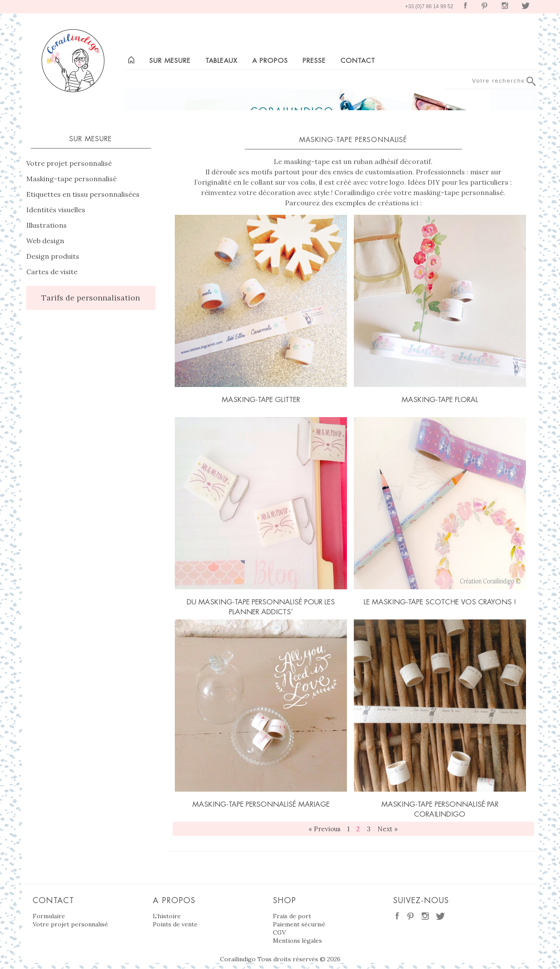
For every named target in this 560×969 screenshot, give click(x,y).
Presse (314, 60)
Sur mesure (170, 60)
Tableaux (221, 60)
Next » (388, 829)
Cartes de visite (52, 272)
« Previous (325, 829)
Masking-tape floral (440, 399)
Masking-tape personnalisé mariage (261, 804)
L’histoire (167, 916)
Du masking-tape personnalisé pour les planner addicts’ (261, 607)
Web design (45, 241)
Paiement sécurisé (299, 924)
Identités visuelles (56, 210)
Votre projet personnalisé (69, 163)
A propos (270, 60)
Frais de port (292, 916)
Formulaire (49, 916)
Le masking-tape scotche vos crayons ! (440, 602)
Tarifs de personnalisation (91, 298)
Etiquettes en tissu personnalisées (83, 194)
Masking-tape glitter (261, 399)
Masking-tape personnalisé (71, 179)
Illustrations (46, 225)
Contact (358, 60)
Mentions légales (297, 941)
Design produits (53, 256)
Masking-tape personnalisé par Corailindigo (440, 809)
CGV (279, 932)
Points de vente (175, 924)
